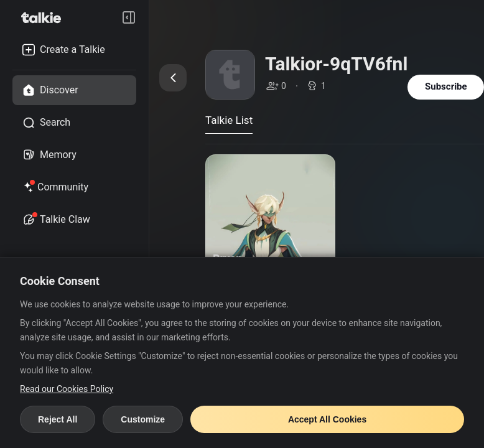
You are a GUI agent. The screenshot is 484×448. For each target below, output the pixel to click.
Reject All (58, 419)
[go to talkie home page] (45, 17)
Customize (143, 419)
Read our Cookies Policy (67, 389)
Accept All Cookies (327, 419)
